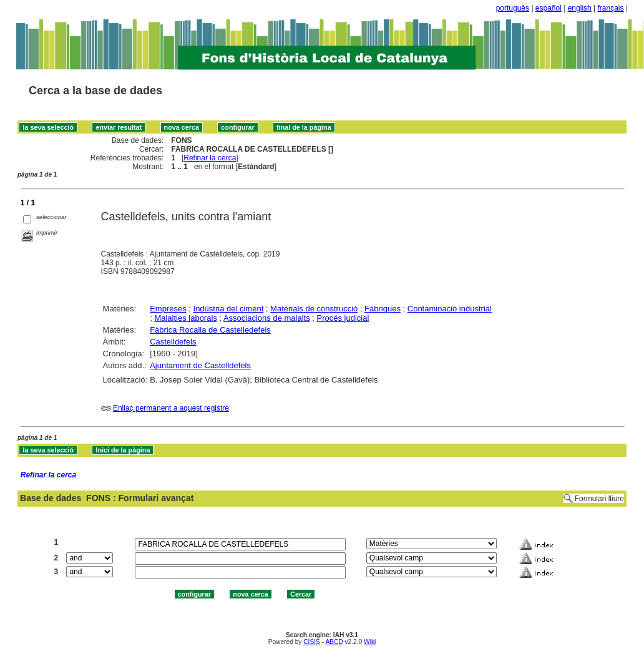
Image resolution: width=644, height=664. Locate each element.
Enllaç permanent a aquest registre (171, 408)
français (611, 8)
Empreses (168, 309)
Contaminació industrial (450, 309)
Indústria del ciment (229, 309)
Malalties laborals (185, 318)
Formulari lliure (599, 499)
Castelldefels (173, 342)
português (513, 8)
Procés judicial (343, 318)
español (549, 8)
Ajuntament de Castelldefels (200, 365)
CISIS (312, 642)
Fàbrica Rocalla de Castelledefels (210, 330)
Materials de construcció (314, 309)
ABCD (334, 642)
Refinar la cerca (210, 158)
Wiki (370, 642)
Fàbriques (383, 309)
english (580, 8)
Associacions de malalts (267, 318)
